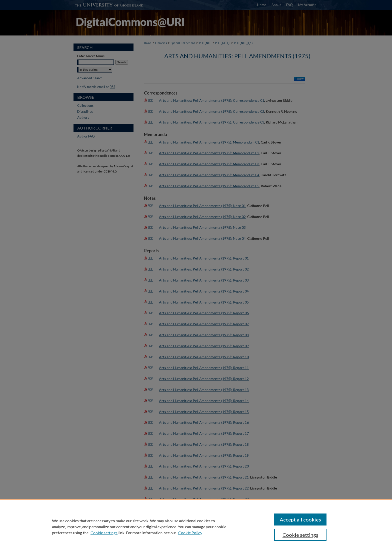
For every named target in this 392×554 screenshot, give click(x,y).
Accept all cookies (300, 519)
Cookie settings (104, 533)
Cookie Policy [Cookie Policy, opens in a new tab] (190, 533)
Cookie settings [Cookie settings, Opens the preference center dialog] (300, 535)
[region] (196, 526)
